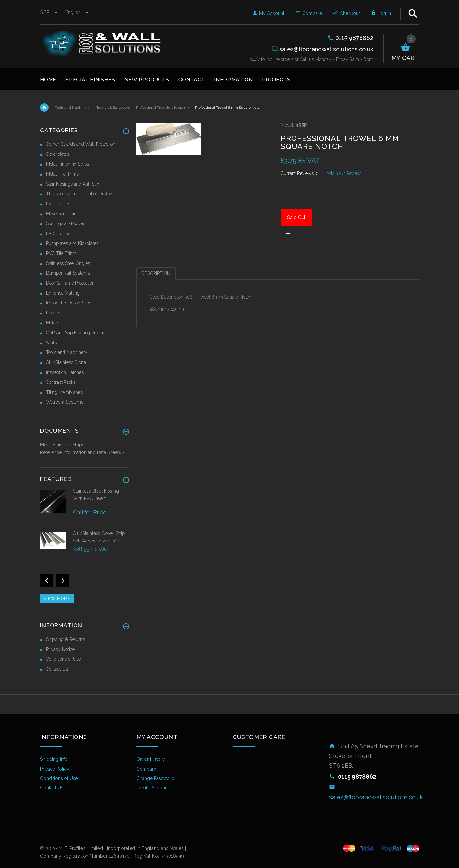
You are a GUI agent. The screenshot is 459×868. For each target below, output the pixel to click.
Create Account (153, 788)
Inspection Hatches (65, 372)
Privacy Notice (60, 649)
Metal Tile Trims (62, 174)
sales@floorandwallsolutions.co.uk (376, 797)
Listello (53, 313)
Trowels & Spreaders (113, 108)
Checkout (346, 13)
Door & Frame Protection (70, 283)
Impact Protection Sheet (69, 303)
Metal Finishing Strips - (64, 445)
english (77, 12)
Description (156, 273)
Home (44, 108)
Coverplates (58, 154)
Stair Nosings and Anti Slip (73, 184)
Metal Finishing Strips (68, 164)
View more (57, 598)
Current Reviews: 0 (300, 173)
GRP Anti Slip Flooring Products (77, 333)
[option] (84, 509)
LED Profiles (58, 234)
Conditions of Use (63, 659)
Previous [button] (47, 581)
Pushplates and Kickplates (72, 243)
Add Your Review (344, 173)
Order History (151, 759)
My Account (268, 13)
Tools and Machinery (72, 108)
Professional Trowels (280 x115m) (162, 108)
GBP (50, 12)
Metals (53, 323)
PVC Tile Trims (61, 253)
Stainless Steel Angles (68, 263)
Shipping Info (54, 759)
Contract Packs (61, 382)
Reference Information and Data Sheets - (82, 452)
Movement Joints (63, 214)
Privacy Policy (55, 769)
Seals (51, 343)
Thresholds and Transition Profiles (80, 194)
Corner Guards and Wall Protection (81, 144)
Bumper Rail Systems (68, 273)
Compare (309, 13)
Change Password (155, 778)
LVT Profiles (58, 204)
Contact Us (57, 669)
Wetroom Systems (65, 402)
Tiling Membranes (64, 392)
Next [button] (63, 581)
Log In (381, 13)
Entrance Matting (63, 293)
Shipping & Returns (65, 639)
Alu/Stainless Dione (66, 362)
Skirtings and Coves (66, 223)
